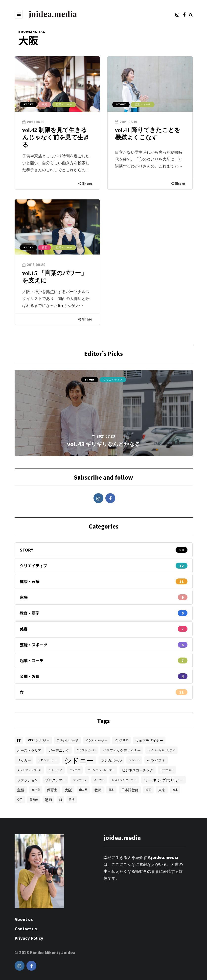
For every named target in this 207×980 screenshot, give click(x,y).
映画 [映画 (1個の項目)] (148, 790)
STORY (28, 104)
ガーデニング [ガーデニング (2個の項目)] (59, 750)
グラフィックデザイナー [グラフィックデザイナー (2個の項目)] (122, 750)
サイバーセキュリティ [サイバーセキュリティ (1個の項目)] (161, 750)
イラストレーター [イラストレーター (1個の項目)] (96, 740)
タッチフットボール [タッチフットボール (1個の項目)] (29, 770)
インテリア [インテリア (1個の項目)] (121, 740)
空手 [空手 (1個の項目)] (20, 799)
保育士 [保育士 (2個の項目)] (52, 790)
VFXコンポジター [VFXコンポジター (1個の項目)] (39, 740)
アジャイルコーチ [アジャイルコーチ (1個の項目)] (68, 740)
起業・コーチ (64, 104)
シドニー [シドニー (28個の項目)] (79, 760)
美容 (45, 247)
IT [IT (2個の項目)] (19, 740)
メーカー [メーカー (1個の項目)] (99, 780)
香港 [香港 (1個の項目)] (72, 799)
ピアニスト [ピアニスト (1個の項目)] (167, 770)
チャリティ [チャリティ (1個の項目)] (56, 770)
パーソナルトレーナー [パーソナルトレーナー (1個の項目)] (101, 770)
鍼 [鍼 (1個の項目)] (60, 799)
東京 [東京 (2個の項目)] (162, 790)
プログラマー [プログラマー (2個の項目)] (55, 780)
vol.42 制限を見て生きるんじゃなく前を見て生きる (56, 137)
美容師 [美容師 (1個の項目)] (34, 799)
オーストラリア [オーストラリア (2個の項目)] (29, 750)
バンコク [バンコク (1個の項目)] (75, 770)
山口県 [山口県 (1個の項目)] (83, 790)
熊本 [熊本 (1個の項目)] (175, 790)
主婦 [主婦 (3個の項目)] (21, 790)
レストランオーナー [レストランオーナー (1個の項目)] (124, 780)
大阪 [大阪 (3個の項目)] (68, 790)
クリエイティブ (113, 380)
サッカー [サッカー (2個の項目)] (24, 760)
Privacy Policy (29, 938)
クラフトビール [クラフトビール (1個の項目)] (86, 750)
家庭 (45, 104)
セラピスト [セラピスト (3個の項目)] (156, 760)
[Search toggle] (191, 15)
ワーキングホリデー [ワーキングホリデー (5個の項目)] (163, 780)
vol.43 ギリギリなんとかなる (103, 444)
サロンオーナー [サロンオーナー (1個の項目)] (48, 760)
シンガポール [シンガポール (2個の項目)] (111, 760)
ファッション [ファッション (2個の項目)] (27, 780)
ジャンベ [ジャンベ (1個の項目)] (134, 760)
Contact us (26, 929)
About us (24, 919)
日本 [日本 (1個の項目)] (111, 790)
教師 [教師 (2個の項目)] (98, 790)
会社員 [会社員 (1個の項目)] (36, 790)
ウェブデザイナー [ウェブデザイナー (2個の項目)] (149, 740)
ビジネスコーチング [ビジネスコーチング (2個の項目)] (138, 770)
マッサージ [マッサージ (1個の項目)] (80, 780)
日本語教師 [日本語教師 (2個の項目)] (130, 790)
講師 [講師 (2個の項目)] (48, 800)
